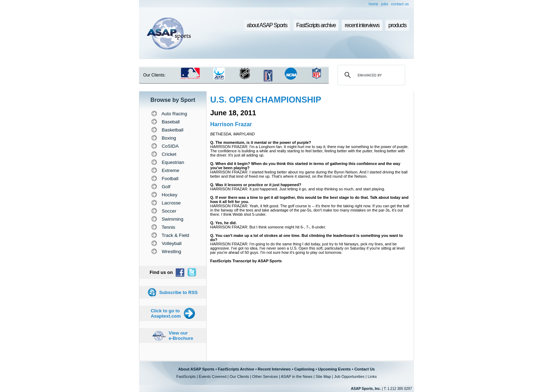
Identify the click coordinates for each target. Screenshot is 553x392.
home (373, 4)
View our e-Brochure (181, 336)
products (397, 25)
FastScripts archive (316, 25)
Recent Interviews (274, 369)
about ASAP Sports (267, 25)
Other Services (265, 376)
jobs (385, 4)
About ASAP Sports (196, 369)
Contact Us (365, 369)
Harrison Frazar (231, 124)
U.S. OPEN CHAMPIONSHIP (266, 100)
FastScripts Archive (236, 369)
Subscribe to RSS (178, 292)
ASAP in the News (297, 376)
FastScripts (186, 376)
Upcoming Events (335, 369)
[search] (370, 75)
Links (372, 376)
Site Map (323, 376)
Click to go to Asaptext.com (166, 313)
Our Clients (239, 376)
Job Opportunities (349, 376)
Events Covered (213, 376)
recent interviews (362, 25)
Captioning (304, 369)
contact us (400, 4)
